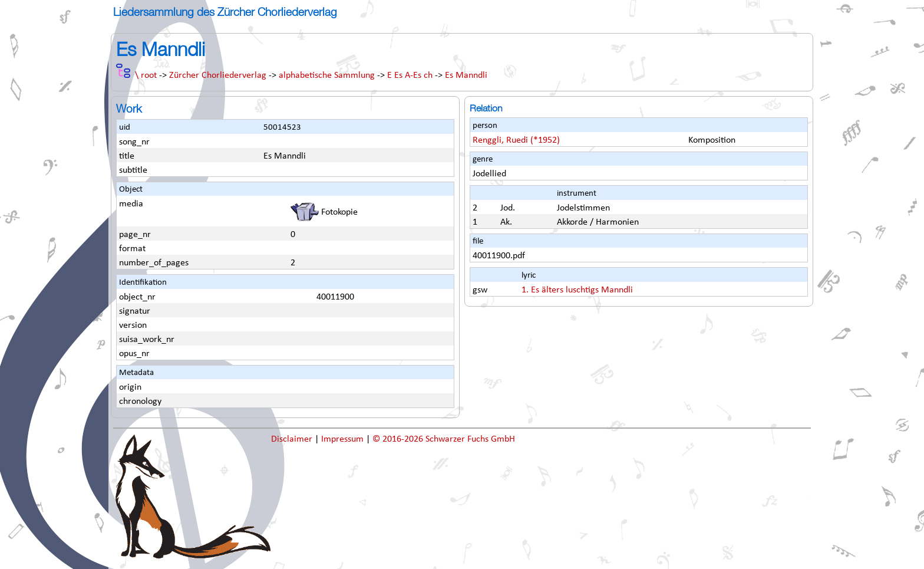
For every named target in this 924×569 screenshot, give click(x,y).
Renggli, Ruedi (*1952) (516, 140)
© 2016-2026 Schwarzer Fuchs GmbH (444, 439)
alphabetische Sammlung (327, 75)
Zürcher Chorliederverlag (218, 75)
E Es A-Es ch (410, 75)
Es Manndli (466, 75)
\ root (146, 75)
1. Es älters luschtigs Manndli (577, 290)
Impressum (344, 439)
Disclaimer (293, 439)
